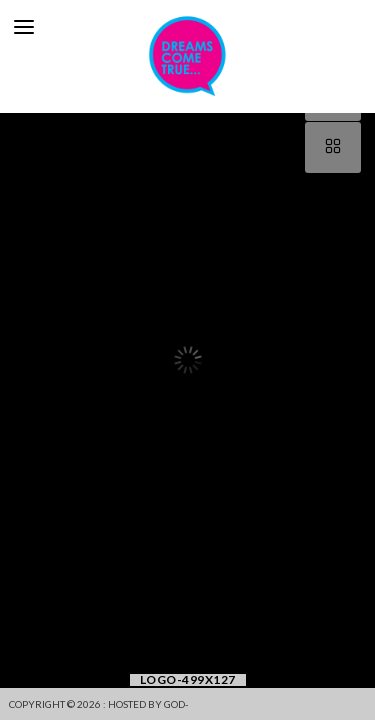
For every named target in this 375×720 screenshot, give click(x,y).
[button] (18, 360)
